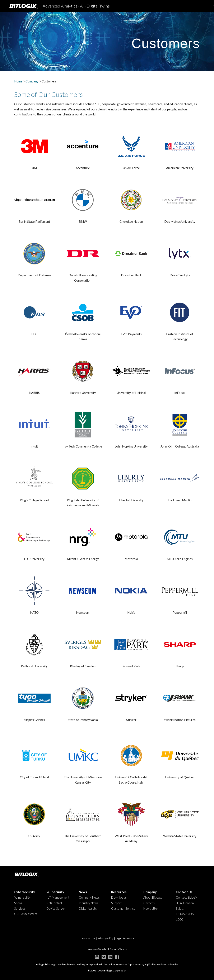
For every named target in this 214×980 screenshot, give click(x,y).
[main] (107, 41)
